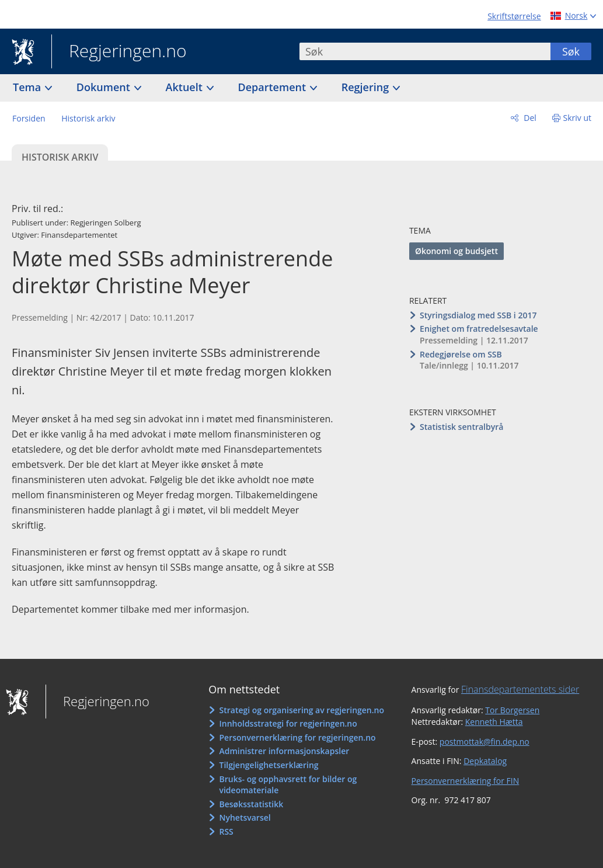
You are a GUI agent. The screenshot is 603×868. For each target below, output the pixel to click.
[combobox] (425, 51)
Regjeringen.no (119, 52)
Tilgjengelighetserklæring (269, 765)
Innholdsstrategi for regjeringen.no (288, 723)
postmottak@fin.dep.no (485, 742)
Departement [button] (273, 87)
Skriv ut (578, 118)
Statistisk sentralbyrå (461, 427)
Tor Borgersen (512, 710)
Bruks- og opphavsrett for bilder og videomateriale (288, 785)
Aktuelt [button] (186, 87)
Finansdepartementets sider (520, 689)
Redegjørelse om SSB (461, 354)
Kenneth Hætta (494, 722)
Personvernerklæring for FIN (466, 781)
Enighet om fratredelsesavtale (479, 329)
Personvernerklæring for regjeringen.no (297, 737)
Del (529, 118)
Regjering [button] (367, 87)
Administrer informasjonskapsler (284, 751)
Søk (571, 51)
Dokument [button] (105, 87)
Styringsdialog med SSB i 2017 (478, 315)
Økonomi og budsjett (456, 251)
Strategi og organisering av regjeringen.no (301, 710)
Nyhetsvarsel (245, 817)
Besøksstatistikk (251, 804)
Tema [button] (28, 87)
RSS (226, 831)
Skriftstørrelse (514, 16)
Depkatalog (485, 761)
